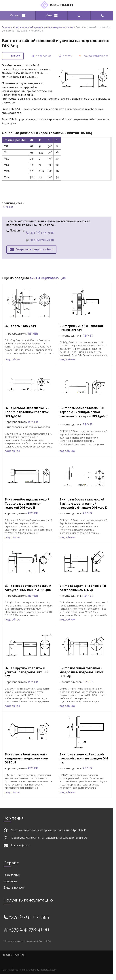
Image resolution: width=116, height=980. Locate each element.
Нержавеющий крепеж (29, 27)
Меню (52, 15)
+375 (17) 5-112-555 (40, 232)
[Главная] (57, 8)
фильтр (15, 56)
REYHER (7, 207)
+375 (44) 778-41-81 (40, 240)
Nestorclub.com (48, 970)
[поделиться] (41, 56)
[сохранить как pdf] (94, 56)
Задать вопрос (14, 888)
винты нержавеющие (60, 27)
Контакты (11, 881)
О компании (12, 875)
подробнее (12, 360)
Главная (7, 27)
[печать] (65, 56)
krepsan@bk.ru (21, 845)
